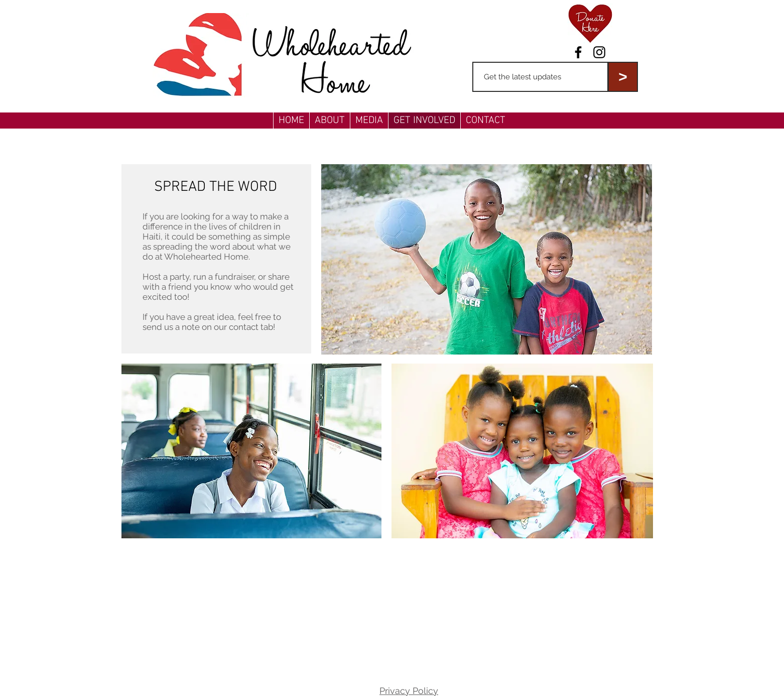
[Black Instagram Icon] (599, 52)
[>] (623, 77)
